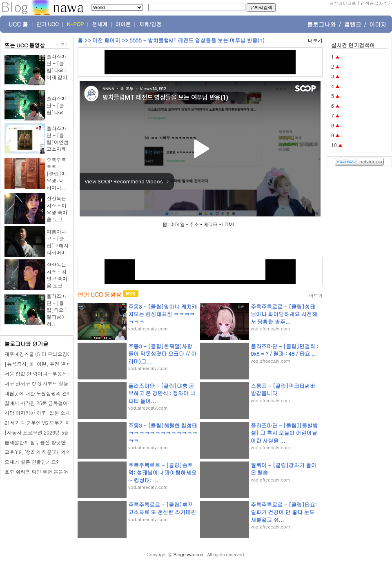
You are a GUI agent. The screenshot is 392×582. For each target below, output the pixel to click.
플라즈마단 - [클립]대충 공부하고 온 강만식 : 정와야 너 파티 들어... (162, 393)
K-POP (75, 24)
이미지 (378, 24)
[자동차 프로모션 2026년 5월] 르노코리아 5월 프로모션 (66, 432)
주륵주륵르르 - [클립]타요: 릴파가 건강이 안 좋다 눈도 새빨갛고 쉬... (284, 512)
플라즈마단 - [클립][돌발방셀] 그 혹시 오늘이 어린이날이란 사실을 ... (284, 433)
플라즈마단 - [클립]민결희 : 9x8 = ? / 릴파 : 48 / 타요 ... (284, 350)
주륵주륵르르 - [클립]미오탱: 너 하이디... (57, 173)
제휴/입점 (150, 24)
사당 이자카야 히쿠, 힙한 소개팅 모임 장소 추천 (56, 413)
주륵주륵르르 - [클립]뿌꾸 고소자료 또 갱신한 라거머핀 (162, 508)
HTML (229, 224)
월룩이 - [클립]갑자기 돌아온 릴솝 (284, 469)
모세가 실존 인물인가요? (32, 462)
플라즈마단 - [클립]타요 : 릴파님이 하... (57, 310)
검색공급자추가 (376, 3)
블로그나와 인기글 (26, 344)
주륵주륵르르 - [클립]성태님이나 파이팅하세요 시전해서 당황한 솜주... (284, 314)
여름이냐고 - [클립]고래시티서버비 (58, 242)
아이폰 (123, 24)
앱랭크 (352, 24)
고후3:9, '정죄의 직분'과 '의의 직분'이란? (50, 452)
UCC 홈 (18, 24)
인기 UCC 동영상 (99, 294)
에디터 (211, 224)
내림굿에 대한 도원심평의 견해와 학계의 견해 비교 (60, 393)
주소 (194, 224)
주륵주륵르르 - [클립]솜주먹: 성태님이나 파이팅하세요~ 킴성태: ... (162, 472)
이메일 (178, 224)
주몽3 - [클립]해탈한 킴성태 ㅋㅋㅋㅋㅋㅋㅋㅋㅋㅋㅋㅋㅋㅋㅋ (163, 433)
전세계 (100, 24)
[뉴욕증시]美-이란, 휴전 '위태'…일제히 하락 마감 (60, 364)
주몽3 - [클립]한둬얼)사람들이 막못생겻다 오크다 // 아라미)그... (162, 353)
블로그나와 (321, 24)
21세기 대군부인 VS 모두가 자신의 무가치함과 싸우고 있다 (69, 423)
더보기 (62, 44)
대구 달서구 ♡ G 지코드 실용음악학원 (46, 383)
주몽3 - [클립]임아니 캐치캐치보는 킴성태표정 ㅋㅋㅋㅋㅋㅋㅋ (163, 314)
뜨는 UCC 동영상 (25, 45)
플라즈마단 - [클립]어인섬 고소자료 (58, 138)
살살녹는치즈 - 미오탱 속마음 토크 (57, 209)
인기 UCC (48, 24)
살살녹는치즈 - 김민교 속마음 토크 (57, 275)
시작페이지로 (343, 3)
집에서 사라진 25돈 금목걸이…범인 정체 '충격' (56, 403)
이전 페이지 (106, 40)
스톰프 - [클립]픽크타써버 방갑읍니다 (283, 389)
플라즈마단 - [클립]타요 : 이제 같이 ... (57, 70)
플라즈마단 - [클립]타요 (56, 105)
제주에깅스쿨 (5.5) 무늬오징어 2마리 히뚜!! (52, 354)
